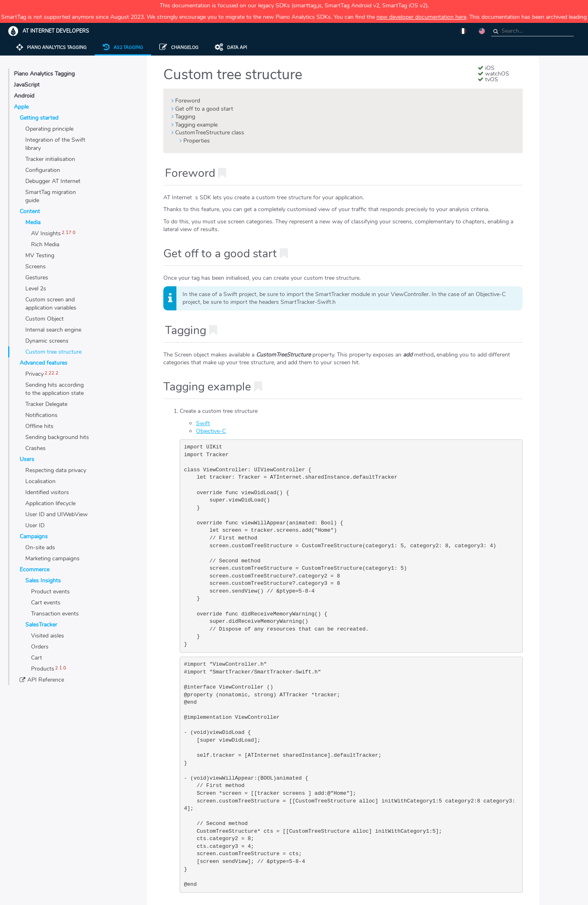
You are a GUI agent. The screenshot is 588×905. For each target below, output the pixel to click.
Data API (231, 48)
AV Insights (46, 233)
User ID (35, 525)
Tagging (185, 117)
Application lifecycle (50, 503)
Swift (203, 423)
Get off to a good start (204, 109)
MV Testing (40, 255)
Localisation (40, 481)
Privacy (35, 374)
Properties (197, 141)
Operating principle (49, 129)
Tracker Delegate (46, 404)
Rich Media (45, 244)
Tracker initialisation (50, 159)
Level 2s (36, 289)
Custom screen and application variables (51, 304)
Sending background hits (57, 437)
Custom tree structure (53, 352)
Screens (36, 266)
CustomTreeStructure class (210, 133)
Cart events (46, 603)
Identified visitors (47, 492)
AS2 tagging (123, 48)
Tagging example (196, 125)
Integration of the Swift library (55, 144)
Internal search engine (53, 330)
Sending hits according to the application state (55, 389)
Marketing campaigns (52, 558)
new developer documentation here (421, 17)
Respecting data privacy (56, 470)
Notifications (41, 415)
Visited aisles (48, 636)
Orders (40, 647)
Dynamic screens (47, 341)
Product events (50, 592)
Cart (37, 658)
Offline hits (39, 426)
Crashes (36, 448)
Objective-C (211, 431)
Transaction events (55, 614)
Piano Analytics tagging (51, 48)
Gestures (37, 278)
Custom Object (45, 319)
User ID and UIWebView (57, 514)
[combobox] (532, 31)
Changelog (179, 48)
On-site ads (40, 547)
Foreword (188, 101)
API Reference (46, 680)
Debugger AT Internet (53, 181)
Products (43, 669)
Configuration (43, 170)
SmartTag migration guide (51, 196)
